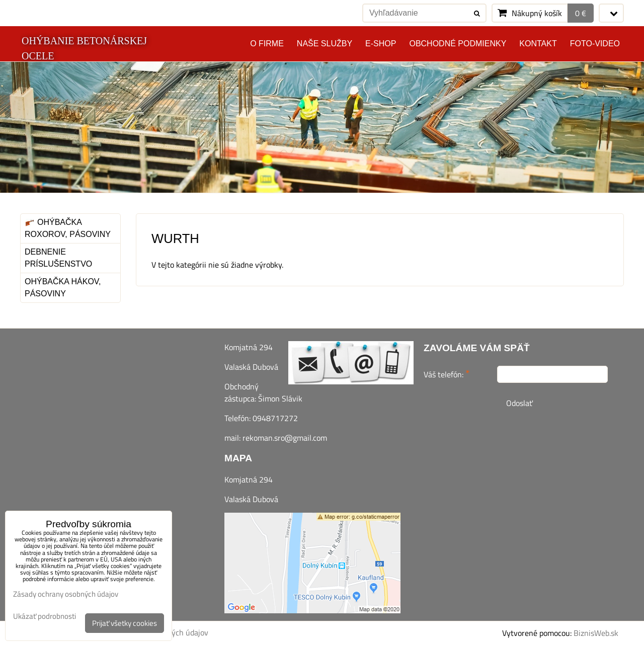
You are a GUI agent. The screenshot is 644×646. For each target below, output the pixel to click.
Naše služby (325, 44)
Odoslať (519, 403)
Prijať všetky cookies (125, 623)
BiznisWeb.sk (596, 633)
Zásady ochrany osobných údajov (66, 594)
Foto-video (595, 44)
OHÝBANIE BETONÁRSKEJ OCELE (84, 48)
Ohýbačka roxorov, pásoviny (68, 228)
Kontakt (538, 44)
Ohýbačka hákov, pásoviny (63, 288)
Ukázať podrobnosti (45, 617)
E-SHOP (381, 44)
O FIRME (267, 44)
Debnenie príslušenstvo (58, 258)
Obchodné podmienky (458, 44)
